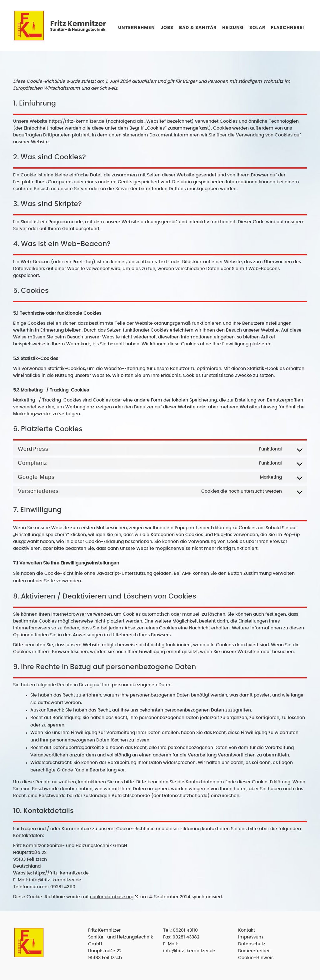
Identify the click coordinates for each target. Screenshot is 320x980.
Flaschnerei (287, 28)
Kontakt (247, 930)
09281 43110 (185, 930)
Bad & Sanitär (198, 28)
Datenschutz (252, 944)
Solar (257, 28)
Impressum (251, 937)
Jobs (167, 28)
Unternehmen (137, 28)
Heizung (233, 28)
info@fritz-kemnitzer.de (189, 951)
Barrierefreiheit (255, 951)
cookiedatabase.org (112, 897)
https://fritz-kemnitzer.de (77, 121)
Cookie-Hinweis (256, 958)
